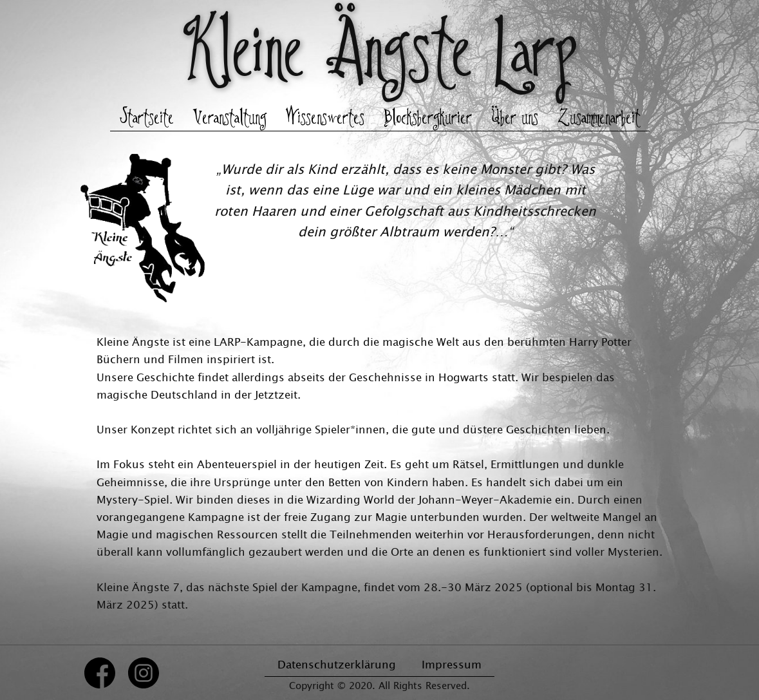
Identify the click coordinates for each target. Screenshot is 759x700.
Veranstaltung (230, 118)
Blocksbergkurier (428, 118)
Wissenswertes (325, 118)
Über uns (515, 118)
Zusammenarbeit (599, 118)
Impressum (452, 664)
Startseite (147, 118)
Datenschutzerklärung (337, 664)
